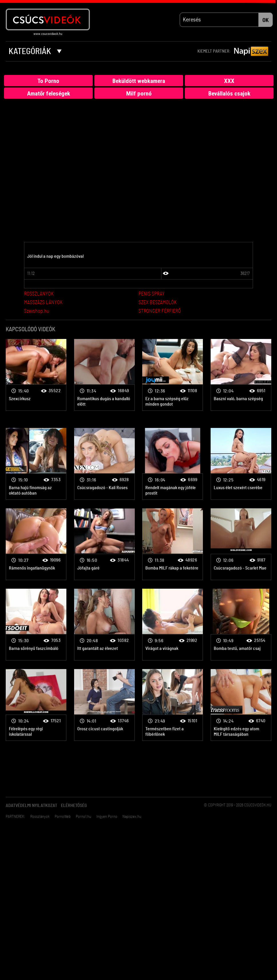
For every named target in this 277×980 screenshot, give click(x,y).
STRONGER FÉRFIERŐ (160, 312)
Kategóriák (35, 51)
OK (266, 20)
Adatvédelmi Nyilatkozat (31, 806)
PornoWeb (63, 817)
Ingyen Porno (107, 817)
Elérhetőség (74, 806)
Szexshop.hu (37, 312)
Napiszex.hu (132, 817)
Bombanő (36, 375)
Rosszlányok (40, 817)
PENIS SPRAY (152, 294)
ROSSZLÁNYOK (39, 294)
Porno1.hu (84, 817)
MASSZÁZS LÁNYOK (43, 303)
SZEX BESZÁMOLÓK (158, 303)
